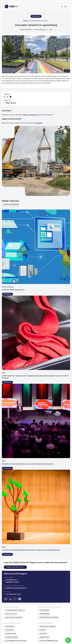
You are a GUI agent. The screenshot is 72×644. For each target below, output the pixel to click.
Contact (43, 633)
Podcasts (10, 630)
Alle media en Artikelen (16, 641)
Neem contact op (31, 115)
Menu (7, 7)
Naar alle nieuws (11, 204)
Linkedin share (5, 97)
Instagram (6, 599)
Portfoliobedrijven (49, 641)
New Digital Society (14, 617)
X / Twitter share (8, 97)
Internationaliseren (49, 617)
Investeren (45, 614)
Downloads (11, 633)
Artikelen (10, 626)
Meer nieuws (11, 103)
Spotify (20, 599)
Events (43, 630)
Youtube (15, 599)
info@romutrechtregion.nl (16, 588)
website (39, 123)
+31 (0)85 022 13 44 (13, 594)
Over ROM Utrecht (48, 626)
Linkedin (10, 599)
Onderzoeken (12, 637)
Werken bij (45, 637)
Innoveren (44, 610)
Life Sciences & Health (15, 610)
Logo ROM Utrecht (14, 7)
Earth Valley (11, 614)
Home (25, 21)
